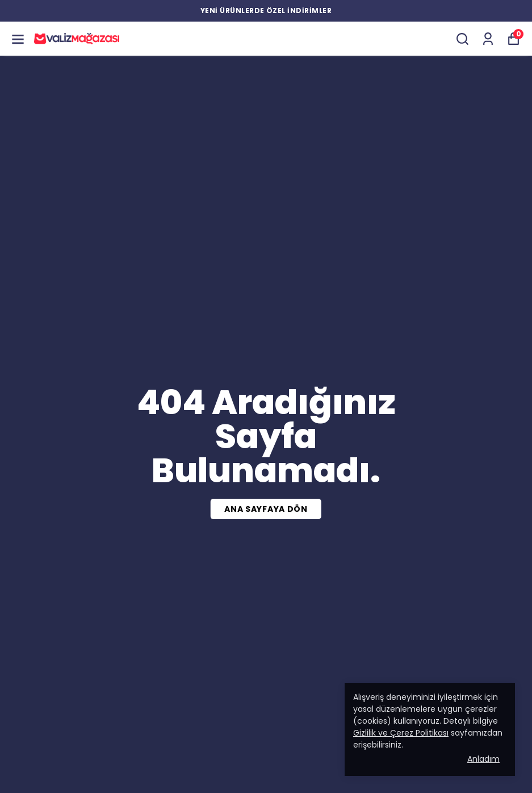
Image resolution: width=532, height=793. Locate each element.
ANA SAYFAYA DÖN (266, 509)
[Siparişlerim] (488, 39)
